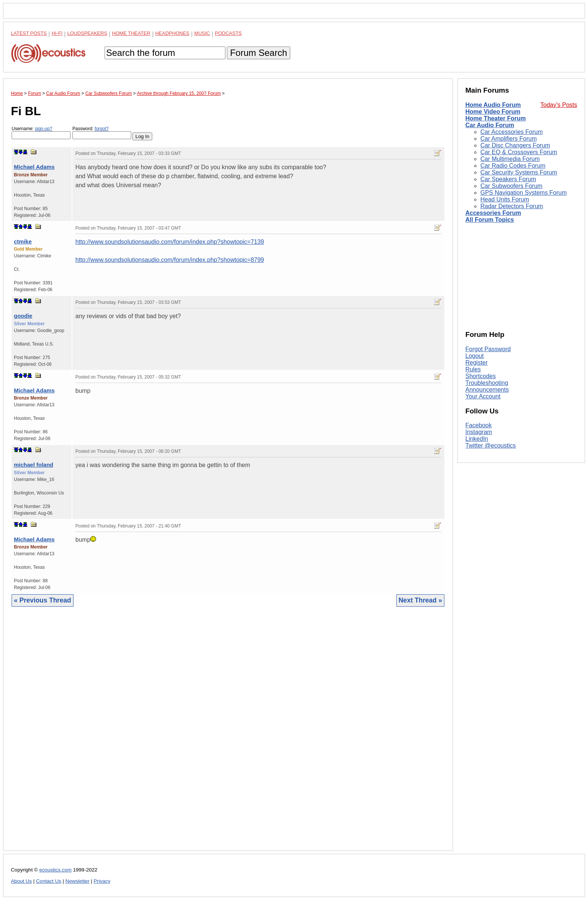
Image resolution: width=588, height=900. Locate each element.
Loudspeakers (87, 33)
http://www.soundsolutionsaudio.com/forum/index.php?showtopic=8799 (170, 260)
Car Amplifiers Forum (508, 139)
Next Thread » (420, 600)
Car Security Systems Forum (519, 172)
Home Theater (131, 33)
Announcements (487, 390)
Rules (473, 369)
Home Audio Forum (493, 105)
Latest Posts (29, 33)
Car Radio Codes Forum (513, 166)
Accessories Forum (493, 213)
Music (202, 33)
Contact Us (49, 881)
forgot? (101, 129)
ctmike (23, 241)
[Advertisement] (228, 734)
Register (477, 363)
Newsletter (77, 881)
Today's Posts (559, 105)
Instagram (479, 432)
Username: (41, 133)
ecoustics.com (55, 870)
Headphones (172, 33)
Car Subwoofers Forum (511, 186)
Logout (475, 356)
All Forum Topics (490, 220)
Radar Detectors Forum (512, 206)
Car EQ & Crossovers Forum (519, 152)
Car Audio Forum (490, 125)
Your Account (483, 396)
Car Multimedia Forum (510, 159)
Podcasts (228, 33)
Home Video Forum (493, 112)
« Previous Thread (43, 600)
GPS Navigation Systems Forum (523, 193)
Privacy (102, 881)
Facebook (478, 425)
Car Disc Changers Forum (515, 145)
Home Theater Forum (496, 118)
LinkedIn (477, 439)
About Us (21, 881)
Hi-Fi (57, 33)
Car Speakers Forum (508, 179)
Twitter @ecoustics (491, 445)
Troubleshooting (487, 383)
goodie (23, 316)
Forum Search (258, 53)
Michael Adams (34, 167)
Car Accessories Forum (511, 132)
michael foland (34, 465)
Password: (102, 133)
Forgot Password (488, 349)
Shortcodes (481, 376)
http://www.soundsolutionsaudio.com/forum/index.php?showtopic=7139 (170, 242)
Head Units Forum (505, 199)
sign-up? (43, 129)
